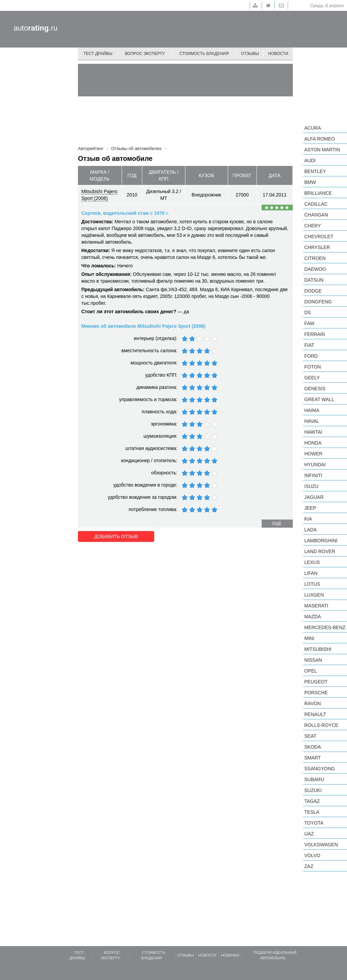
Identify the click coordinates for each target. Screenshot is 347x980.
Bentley (315, 171)
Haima (312, 410)
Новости (278, 54)
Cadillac (316, 204)
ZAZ (309, 866)
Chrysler (317, 247)
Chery (313, 226)
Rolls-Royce (321, 725)
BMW (310, 182)
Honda (313, 443)
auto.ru (36, 28)
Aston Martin (322, 150)
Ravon (313, 703)
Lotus (312, 584)
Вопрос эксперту (145, 54)
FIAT (309, 345)
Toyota (314, 823)
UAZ (309, 834)
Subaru (314, 779)
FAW (309, 323)
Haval (312, 421)
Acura (313, 128)
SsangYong (320, 769)
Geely (312, 378)
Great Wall (319, 399)
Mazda (313, 617)
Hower (313, 454)
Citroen (315, 258)
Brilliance (318, 193)
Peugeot (316, 682)
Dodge (313, 291)
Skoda (313, 747)
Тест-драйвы (98, 54)
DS (308, 313)
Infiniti (313, 475)
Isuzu (311, 486)
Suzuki (313, 790)
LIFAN (311, 573)
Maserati (316, 606)
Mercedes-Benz (325, 627)
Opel (311, 671)
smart (313, 758)
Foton (313, 367)
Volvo (312, 855)
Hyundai (315, 465)
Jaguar (314, 497)
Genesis (315, 389)
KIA (308, 519)
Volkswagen (321, 845)
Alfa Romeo (320, 139)
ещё (277, 524)
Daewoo (315, 269)
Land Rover (320, 551)
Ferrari (315, 334)
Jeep (310, 508)
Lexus (312, 562)
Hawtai (313, 432)
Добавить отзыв (116, 536)
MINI (309, 638)
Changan (316, 215)
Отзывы (250, 54)
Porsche (316, 693)
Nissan (313, 660)
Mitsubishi (318, 649)
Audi (310, 161)
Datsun (314, 280)
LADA (311, 530)
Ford (311, 356)
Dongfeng (318, 302)
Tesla (312, 812)
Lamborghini (321, 541)
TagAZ (312, 801)
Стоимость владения (204, 54)
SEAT (310, 736)
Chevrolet (319, 237)
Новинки (230, 955)
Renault (315, 714)
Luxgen (314, 595)
